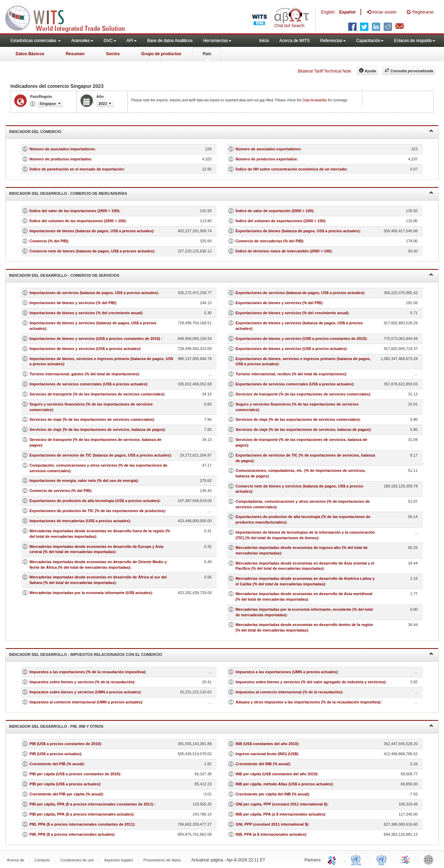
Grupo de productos (161, 54)
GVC (110, 41)
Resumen (75, 54)
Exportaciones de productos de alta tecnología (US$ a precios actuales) (95, 501)
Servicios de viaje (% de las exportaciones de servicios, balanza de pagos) (303, 429)
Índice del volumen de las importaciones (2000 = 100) (78, 221)
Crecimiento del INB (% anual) (263, 764)
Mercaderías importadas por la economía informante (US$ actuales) (91, 593)
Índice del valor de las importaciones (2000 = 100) (74, 211)
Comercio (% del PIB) (49, 241)
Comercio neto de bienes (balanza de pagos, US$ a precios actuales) (92, 251)
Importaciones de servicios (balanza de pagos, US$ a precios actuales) (94, 293)
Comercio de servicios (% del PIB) (60, 491)
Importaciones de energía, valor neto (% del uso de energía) (84, 481)
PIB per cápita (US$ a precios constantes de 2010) (75, 774)
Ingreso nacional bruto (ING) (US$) (267, 754)
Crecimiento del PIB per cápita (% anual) (66, 794)
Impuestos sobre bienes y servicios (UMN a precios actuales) (85, 692)
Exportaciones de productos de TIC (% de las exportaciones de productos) (97, 511)
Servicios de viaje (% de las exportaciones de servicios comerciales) (298, 419)
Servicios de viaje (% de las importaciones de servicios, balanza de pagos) (97, 429)
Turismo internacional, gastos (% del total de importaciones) (84, 374)
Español (347, 12)
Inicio (264, 41)
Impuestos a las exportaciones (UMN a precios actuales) (287, 672)
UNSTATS (382, 859)
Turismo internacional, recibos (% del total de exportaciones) (291, 374)
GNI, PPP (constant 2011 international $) (272, 824)
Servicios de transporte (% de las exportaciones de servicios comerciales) (303, 394)
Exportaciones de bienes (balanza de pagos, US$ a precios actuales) (298, 231)
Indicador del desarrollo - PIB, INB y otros (221, 726)
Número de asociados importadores (62, 149)
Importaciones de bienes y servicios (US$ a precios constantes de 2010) (95, 339)
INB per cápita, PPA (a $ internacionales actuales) (280, 814)
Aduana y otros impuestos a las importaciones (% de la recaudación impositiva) (308, 702)
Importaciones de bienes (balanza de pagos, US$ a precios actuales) (91, 231)
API (132, 41)
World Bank (430, 859)
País (207, 54)
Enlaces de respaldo (415, 41)
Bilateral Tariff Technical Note (324, 71)
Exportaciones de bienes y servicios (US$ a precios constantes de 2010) (301, 339)
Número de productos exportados (266, 159)
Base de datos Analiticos (170, 41)
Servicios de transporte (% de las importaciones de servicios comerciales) (97, 394)
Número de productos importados (60, 159)
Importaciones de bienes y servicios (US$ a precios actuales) (85, 349)
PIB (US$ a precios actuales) (55, 754)
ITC (333, 859)
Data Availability (315, 100)
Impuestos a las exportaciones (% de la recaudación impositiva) (87, 672)
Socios (113, 54)
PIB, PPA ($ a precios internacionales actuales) (72, 834)
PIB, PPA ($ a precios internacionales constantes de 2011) (82, 824)
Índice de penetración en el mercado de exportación (76, 169)
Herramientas (217, 41)
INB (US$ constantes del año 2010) (267, 744)
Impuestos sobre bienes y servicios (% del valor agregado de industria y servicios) (310, 682)
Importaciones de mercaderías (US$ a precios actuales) (80, 521)
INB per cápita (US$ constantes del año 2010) (276, 774)
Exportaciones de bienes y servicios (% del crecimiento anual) (292, 313)
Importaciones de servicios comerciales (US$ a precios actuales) (88, 384)
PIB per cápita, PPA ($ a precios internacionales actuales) (82, 814)
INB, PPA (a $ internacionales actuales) (271, 834)
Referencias (333, 41)
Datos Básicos (30, 54)
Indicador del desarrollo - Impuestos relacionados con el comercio (221, 654)
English (328, 12)
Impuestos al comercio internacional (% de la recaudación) (289, 692)
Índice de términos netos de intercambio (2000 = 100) (284, 251)
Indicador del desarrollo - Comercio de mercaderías (221, 193)
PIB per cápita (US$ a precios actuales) (65, 784)
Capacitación (370, 41)
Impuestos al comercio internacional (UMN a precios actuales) (86, 702)
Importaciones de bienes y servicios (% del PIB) (73, 303)
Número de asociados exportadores (268, 149)
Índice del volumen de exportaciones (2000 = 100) (280, 221)
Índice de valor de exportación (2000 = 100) (274, 211)
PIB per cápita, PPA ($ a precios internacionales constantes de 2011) (92, 804)
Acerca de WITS (294, 41)
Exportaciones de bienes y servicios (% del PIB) (279, 303)
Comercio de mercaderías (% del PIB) (269, 241)
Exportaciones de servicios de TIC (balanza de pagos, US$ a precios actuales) (100, 455)
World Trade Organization (406, 859)
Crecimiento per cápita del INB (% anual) (272, 794)
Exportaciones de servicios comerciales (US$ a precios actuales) (294, 384)
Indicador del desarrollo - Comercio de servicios (221, 275)
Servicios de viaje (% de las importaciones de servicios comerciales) (92, 419)
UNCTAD (357, 859)
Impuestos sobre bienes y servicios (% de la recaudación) (82, 682)
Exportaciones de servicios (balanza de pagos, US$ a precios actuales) (300, 293)
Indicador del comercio (221, 131)
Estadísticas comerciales (36, 41)
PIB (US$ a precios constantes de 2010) (65, 744)
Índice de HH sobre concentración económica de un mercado (291, 169)
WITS (69, 17)
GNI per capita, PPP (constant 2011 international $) (281, 804)
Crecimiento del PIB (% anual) (57, 764)
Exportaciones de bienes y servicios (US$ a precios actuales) (291, 349)
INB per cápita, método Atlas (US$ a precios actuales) (284, 784)
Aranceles (82, 41)
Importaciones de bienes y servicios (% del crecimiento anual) (86, 313)
